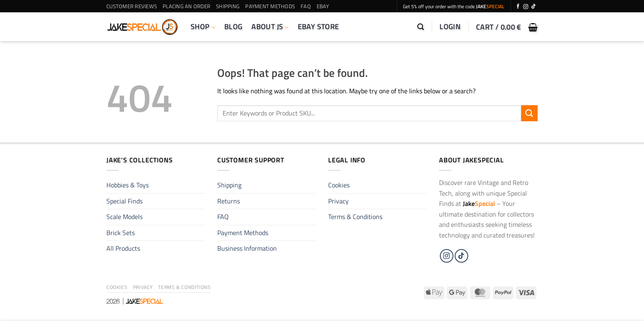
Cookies (339, 185)
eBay (323, 6)
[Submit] (529, 113)
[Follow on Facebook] (518, 7)
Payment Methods (270, 6)
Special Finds (124, 201)
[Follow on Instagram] (526, 7)
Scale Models (124, 217)
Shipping (228, 6)
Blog (233, 27)
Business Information (247, 248)
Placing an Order (186, 6)
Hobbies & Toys (128, 185)
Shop (203, 27)
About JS (270, 27)
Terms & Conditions (355, 217)
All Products (123, 248)
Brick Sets (121, 233)
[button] (421, 27)
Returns (229, 201)
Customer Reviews (132, 6)
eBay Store (319, 27)
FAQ (306, 6)
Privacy (338, 201)
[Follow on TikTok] (534, 7)
